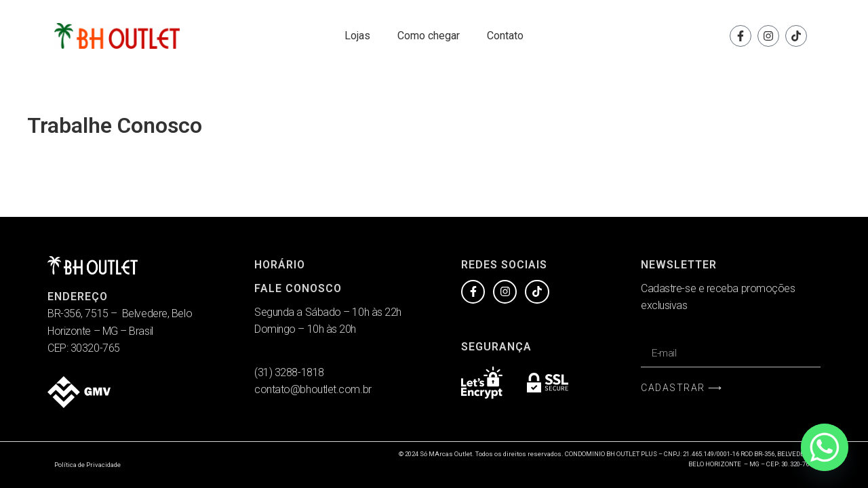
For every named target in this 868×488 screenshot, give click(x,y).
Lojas (357, 36)
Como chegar (429, 36)
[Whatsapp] (825, 447)
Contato (505, 36)
